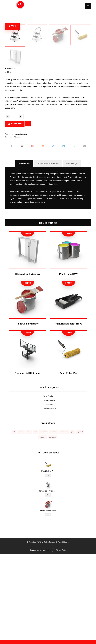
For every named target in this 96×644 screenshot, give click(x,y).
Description (24, 250)
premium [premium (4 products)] (64, 518)
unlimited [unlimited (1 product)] (53, 523)
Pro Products (49, 486)
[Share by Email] (85, 232)
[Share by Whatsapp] (74, 232)
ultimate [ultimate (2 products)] (42, 523)
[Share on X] (22, 232)
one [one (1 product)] (36, 518)
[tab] (24, 250)
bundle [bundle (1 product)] (21, 518)
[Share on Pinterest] (32, 232)
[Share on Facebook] (11, 232)
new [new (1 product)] (29, 518)
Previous (11, 155)
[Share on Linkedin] (64, 232)
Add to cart (16, 210)
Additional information (48, 250)
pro (25, 220)
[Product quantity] (14, 202)
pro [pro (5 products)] (72, 518)
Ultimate (17, 223)
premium (20, 220)
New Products (49, 482)
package (12, 220)
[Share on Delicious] (53, 232)
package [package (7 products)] (44, 518)
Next (9, 158)
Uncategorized (49, 495)
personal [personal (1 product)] (54, 518)
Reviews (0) (72, 250)
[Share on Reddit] (43, 232)
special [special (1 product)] (80, 518)
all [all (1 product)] (14, 518)
